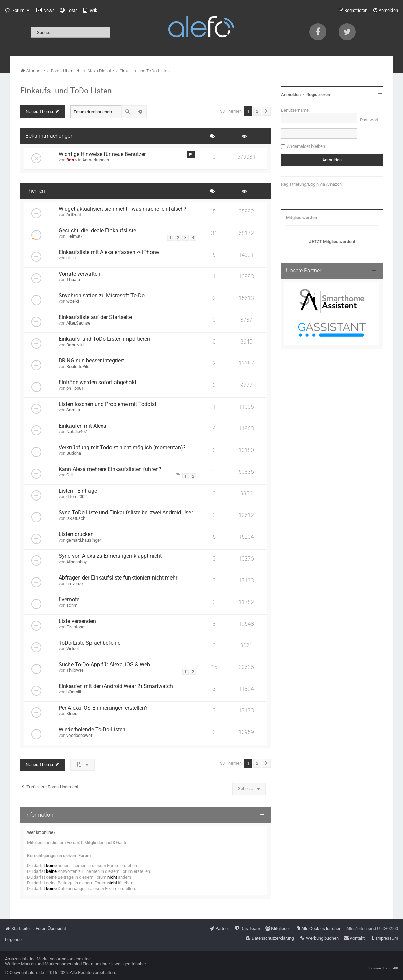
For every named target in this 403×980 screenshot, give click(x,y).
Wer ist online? (41, 832)
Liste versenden (77, 621)
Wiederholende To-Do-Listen (92, 730)
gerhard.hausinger (84, 540)
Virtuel (73, 649)
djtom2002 (77, 497)
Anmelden (291, 94)
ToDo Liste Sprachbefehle (89, 643)
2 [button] (257, 111)
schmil (73, 605)
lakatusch (76, 518)
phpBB (393, 968)
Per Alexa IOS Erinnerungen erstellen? (103, 708)
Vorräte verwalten (79, 274)
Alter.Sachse (78, 323)
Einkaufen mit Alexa (83, 426)
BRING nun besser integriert (91, 361)
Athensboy (77, 562)
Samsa (73, 410)
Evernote (69, 600)
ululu (71, 258)
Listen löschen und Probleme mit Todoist (107, 404)
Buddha (74, 453)
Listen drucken (76, 534)
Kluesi (72, 714)
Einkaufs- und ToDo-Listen (66, 91)
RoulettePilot (79, 366)
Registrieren (318, 94)
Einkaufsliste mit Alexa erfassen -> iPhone (109, 252)
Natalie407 (77, 432)
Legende (13, 939)
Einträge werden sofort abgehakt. (98, 383)
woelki (73, 301)
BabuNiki (75, 345)
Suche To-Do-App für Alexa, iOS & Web (104, 665)
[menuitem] (45, 11)
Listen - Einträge (78, 491)
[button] (266, 111)
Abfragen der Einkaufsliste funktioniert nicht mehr (118, 578)
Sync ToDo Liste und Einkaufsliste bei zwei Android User (126, 513)
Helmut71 (76, 236)
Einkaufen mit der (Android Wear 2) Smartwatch (116, 686)
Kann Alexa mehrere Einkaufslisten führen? (110, 469)
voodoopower (79, 735)
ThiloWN (75, 670)
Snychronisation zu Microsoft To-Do (102, 296)
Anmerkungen (96, 160)
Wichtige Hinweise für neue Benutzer (102, 154)
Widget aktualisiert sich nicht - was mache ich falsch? (123, 209)
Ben (70, 160)
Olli (69, 475)
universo (75, 583)
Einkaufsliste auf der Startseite (95, 317)
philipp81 (75, 388)
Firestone (75, 627)
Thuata (73, 280)
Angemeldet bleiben (306, 146)
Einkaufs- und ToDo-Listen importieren (104, 339)
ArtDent (74, 214)
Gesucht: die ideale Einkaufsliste (97, 231)
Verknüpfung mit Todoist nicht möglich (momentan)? (122, 448)
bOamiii (74, 692)
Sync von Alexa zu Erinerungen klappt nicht (110, 556)
